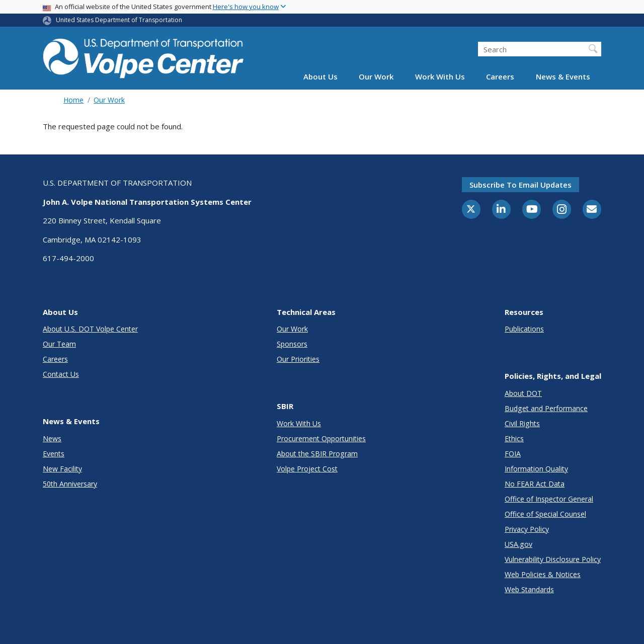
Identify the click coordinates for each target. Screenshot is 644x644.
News (52, 438)
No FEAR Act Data (535, 484)
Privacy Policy (527, 529)
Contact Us (61, 374)
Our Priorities (298, 359)
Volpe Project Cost (307, 469)
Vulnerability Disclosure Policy (553, 559)
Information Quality (536, 469)
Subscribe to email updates (520, 185)
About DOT (523, 393)
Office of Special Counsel (545, 514)
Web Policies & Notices (543, 574)
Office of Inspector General (549, 499)
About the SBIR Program (317, 454)
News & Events (563, 76)
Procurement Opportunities (321, 438)
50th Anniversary (70, 484)
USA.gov (518, 544)
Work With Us (440, 76)
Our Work (376, 76)
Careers (500, 76)
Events (54, 454)
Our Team (59, 344)
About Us (320, 76)
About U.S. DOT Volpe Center (90, 329)
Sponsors (292, 344)
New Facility (62, 469)
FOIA (513, 454)
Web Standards (529, 589)
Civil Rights (522, 423)
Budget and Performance (546, 408)
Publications (524, 329)
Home (73, 100)
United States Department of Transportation (119, 20)
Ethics (514, 438)
